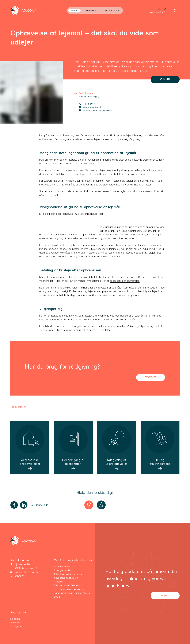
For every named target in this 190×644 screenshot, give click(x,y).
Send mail (165, 79)
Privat (75, 11)
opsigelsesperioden (126, 277)
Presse (58, 582)
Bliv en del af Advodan (67, 586)
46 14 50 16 (87, 104)
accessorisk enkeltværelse (125, 281)
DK (159, 9)
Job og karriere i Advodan (69, 589)
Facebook (16, 623)
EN (165, 9)
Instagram (16, 626)
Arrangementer (63, 570)
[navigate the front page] (23, 11)
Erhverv (91, 11)
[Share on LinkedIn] (24, 505)
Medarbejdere (62, 567)
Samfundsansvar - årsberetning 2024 (72, 595)
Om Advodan (111, 11)
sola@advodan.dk (90, 107)
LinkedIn (15, 619)
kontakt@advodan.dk (27, 572)
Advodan (50, 326)
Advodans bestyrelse (66, 578)
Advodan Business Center (69, 574)
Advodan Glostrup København (97, 110)
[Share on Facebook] (14, 505)
